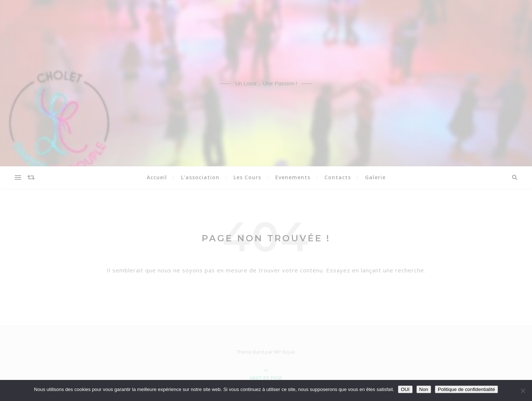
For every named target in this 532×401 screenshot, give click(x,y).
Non (424, 389)
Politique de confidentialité (466, 389)
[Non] (523, 391)
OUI (405, 389)
